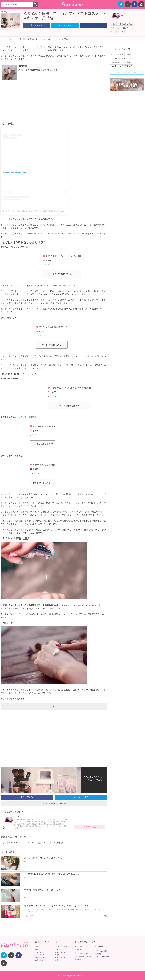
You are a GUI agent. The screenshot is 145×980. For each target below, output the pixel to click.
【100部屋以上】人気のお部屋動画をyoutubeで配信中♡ (52, 874)
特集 (37, 947)
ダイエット (59, 949)
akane (123, 16)
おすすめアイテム (125, 24)
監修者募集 (79, 949)
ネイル (57, 955)
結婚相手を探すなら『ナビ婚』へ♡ (42, 890)
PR (25, 865)
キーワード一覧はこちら (127, 72)
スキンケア (115, 28)
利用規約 (98, 954)
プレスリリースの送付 (102, 957)
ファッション (40, 952)
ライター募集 (99, 947)
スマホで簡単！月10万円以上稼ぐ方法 (43, 858)
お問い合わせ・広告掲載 (83, 957)
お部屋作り (115, 62)
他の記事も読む (90, 827)
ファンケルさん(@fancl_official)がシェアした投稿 (22, 211)
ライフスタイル (41, 958)
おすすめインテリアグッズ (121, 66)
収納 (132, 58)
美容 (37, 949)
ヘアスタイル (40, 955)
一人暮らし (127, 62)
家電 (57, 960)
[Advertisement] (54, 101)
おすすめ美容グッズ (119, 58)
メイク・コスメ (29, 916)
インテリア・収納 (61, 947)
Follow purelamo (58, 803)
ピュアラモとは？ (81, 947)
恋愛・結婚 (39, 960)
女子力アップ (128, 28)
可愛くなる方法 (117, 32)
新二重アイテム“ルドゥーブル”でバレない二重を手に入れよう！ (56, 906)
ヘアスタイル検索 (101, 951)
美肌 (113, 24)
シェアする (37, 26)
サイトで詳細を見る (62, 274)
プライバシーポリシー (82, 954)
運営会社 (78, 959)
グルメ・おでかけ (61, 958)
